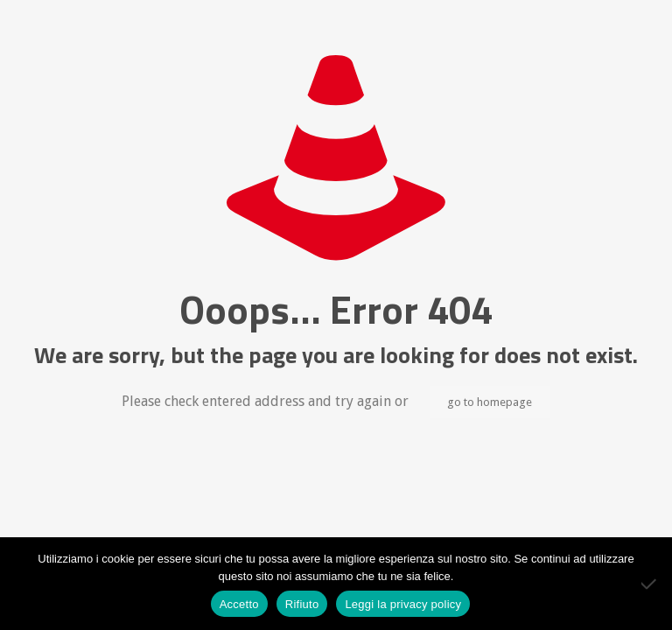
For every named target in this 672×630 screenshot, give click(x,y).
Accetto (239, 604)
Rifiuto (302, 604)
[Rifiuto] (650, 584)
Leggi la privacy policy (403, 604)
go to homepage (490, 402)
